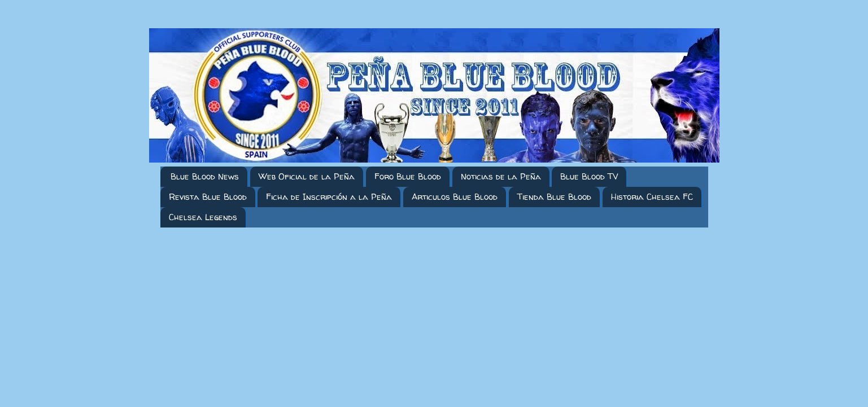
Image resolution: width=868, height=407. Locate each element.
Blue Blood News (205, 176)
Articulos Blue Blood (455, 197)
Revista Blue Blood (208, 197)
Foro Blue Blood (408, 176)
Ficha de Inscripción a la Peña (329, 197)
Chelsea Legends (203, 217)
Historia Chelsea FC (652, 197)
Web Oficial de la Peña (307, 176)
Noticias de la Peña (501, 176)
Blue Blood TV (589, 176)
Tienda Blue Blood (554, 197)
